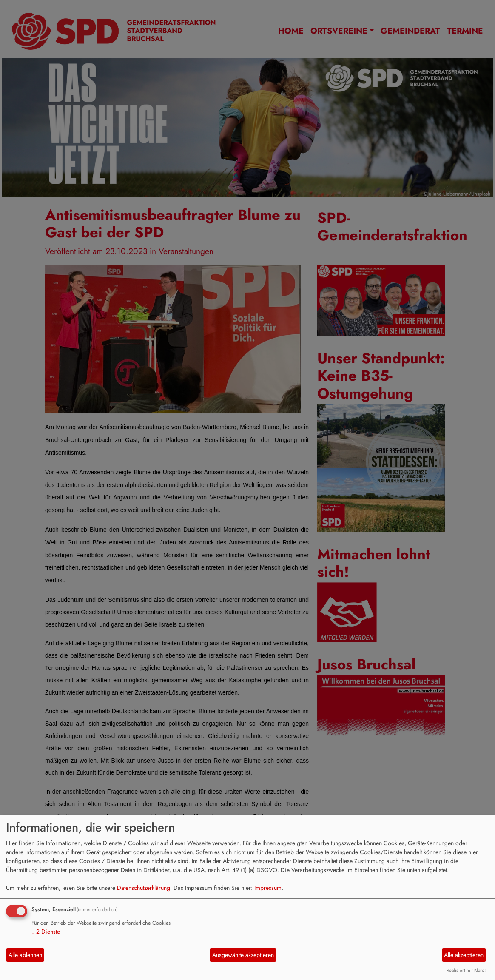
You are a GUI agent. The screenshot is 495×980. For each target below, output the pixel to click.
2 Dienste (46, 932)
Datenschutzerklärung (144, 888)
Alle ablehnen (25, 955)
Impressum (268, 888)
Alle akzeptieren (464, 955)
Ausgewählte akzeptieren (243, 955)
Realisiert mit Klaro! (466, 970)
